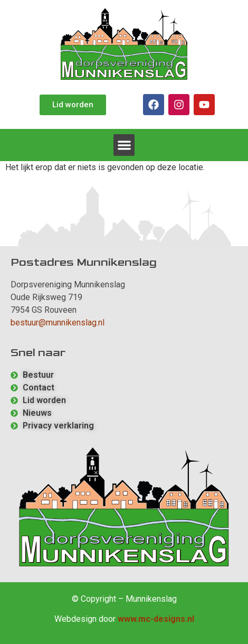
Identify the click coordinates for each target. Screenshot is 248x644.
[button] (124, 145)
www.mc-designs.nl (156, 619)
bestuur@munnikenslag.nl (58, 323)
